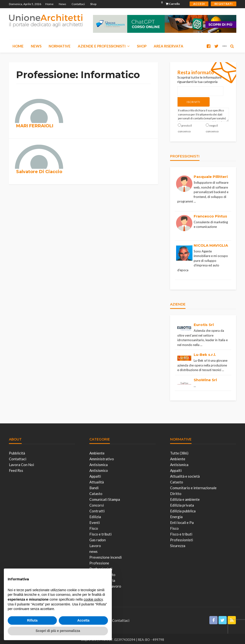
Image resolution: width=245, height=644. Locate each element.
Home (49, 4)
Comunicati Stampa (105, 497)
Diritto (176, 492)
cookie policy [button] (93, 599)
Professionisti (182, 538)
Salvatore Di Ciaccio (39, 172)
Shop (93, 4)
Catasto (96, 492)
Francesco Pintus (210, 214)
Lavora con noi (21, 463)
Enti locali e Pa (182, 521)
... (195, 199)
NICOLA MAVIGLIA (211, 243)
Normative (60, 46)
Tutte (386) (179, 451)
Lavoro (95, 544)
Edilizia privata (182, 503)
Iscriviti (187, 101)
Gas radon (98, 538)
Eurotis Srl (204, 323)
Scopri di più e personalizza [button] (58, 631)
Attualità (97, 480)
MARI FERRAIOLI (35, 126)
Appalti (95, 474)
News (63, 4)
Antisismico (99, 468)
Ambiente (97, 451)
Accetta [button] (83, 620)
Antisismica (99, 463)
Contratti (97, 509)
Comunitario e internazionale (193, 486)
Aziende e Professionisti (102, 46)
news (93, 549)
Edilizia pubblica (183, 509)
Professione (99, 561)
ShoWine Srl (205, 378)
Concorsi (97, 503)
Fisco (94, 526)
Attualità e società (185, 474)
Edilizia (95, 515)
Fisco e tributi (100, 532)
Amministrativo (102, 457)
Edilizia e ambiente (185, 497)
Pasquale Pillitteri (211, 175)
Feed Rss (16, 468)
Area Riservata (169, 46)
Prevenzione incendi (106, 555)
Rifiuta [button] (32, 620)
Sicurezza (178, 544)
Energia (176, 515)
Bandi (94, 486)
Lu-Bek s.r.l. (205, 353)
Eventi (95, 521)
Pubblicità (17, 451)
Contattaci (78, 4)
